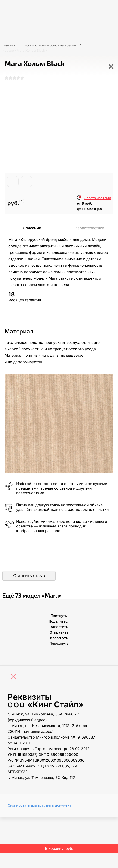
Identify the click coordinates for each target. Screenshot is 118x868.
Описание (32, 228)
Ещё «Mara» (32, 595)
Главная (9, 45)
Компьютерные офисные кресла (50, 45)
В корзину (59, 848)
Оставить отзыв (29, 576)
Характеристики (90, 228)
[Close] (14, 677)
